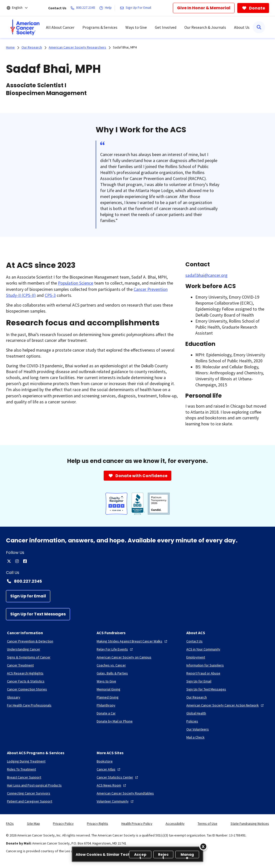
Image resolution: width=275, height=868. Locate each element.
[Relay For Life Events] (115, 649)
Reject (163, 855)
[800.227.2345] (84, 8)
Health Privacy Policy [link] (137, 823)
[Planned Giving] (108, 697)
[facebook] (25, 561)
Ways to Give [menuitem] (136, 27)
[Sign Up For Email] (137, 8)
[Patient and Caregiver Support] (30, 801)
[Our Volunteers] (198, 729)
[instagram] (17, 561)
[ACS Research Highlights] (25, 673)
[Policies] (192, 721)
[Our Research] (197, 697)
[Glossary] (14, 697)
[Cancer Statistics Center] (118, 777)
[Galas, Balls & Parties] (112, 673)
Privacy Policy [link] (63, 823)
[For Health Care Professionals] (29, 705)
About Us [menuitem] (242, 27)
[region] (137, 854)
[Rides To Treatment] (21, 769)
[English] (21, 8)
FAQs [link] (10, 823)
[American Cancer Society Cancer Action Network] (226, 705)
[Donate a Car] (106, 713)
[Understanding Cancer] (24, 649)
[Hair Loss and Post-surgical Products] (34, 785)
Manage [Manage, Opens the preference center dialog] (187, 855)
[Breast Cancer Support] (24, 777)
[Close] (203, 846)
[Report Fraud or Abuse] (203, 673)
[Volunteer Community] (116, 801)
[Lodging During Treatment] (26, 761)
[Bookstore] (105, 761)
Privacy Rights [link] (98, 823)
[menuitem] (25, 27)
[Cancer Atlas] (109, 769)
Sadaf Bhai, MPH (125, 47)
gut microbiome (38, 384)
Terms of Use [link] (207, 823)
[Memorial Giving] (109, 689)
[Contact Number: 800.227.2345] (137, 581)
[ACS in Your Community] (203, 649)
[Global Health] (196, 713)
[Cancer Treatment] (20, 665)
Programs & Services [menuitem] (100, 27)
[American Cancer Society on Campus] (124, 657)
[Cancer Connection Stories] (27, 689)
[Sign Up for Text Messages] (38, 614)
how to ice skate (217, 424)
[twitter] (9, 561)
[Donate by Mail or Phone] (115, 721)
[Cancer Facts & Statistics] (26, 681)
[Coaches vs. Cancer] (111, 665)
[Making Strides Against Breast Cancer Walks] (133, 641)
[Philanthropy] (106, 705)
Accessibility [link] (175, 823)
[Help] (106, 8)
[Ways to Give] (106, 681)
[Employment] (196, 657)
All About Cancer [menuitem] (60, 27)
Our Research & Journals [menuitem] (205, 27)
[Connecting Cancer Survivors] (29, 793)
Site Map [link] (33, 823)
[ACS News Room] (112, 785)
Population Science (76, 283)
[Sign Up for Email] (28, 596)
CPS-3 (50, 295)
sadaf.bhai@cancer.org (206, 275)
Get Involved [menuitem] (166, 27)
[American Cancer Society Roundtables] (125, 793)
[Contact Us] (194, 641)
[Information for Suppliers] (205, 665)
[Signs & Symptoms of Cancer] (29, 657)
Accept (140, 855)
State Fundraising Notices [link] (250, 823)
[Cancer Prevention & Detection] (30, 641)
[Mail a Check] (195, 737)
